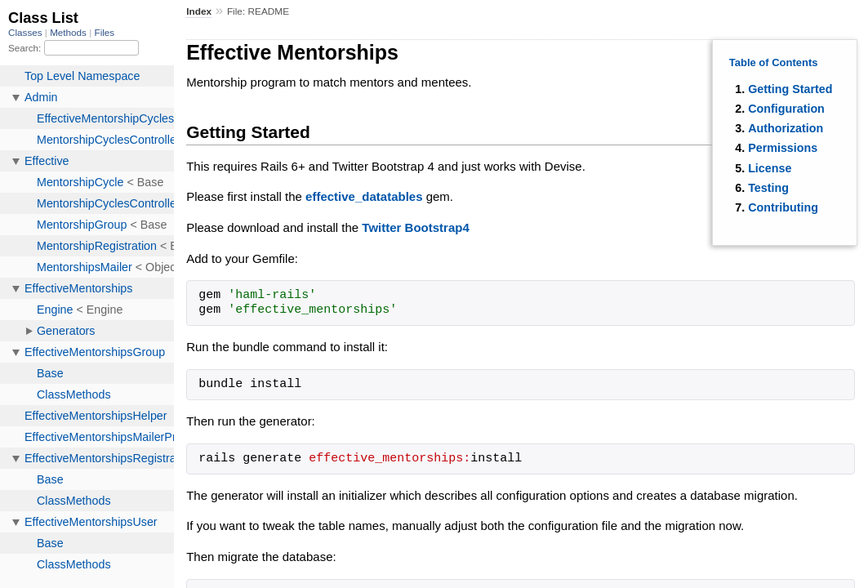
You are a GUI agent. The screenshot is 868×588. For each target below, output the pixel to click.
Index (199, 11)
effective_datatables (364, 196)
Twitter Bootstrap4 (415, 227)
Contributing (783, 207)
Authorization (786, 128)
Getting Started (790, 89)
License (770, 168)
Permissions (783, 148)
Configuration (786, 109)
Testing (768, 188)
